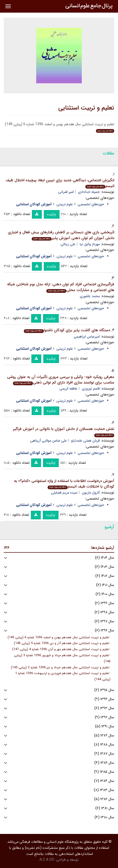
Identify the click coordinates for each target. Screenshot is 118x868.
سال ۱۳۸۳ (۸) (104, 790)
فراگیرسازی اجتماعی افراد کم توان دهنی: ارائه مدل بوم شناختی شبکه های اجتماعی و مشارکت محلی (61, 287)
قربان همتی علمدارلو (85, 441)
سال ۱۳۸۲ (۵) (104, 799)
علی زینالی (68, 244)
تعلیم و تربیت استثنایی (86, 108)
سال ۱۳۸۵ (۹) (104, 772)
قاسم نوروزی (91, 389)
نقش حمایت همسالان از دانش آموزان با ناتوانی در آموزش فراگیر (64, 432)
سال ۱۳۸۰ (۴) (104, 817)
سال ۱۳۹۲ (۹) (104, 717)
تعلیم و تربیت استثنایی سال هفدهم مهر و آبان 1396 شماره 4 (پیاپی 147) (61, 649)
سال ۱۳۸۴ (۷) (104, 781)
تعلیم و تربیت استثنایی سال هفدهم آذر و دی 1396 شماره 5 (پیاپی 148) (62, 643)
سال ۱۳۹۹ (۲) (104, 603)
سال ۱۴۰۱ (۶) (105, 585)
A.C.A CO (47, 860)
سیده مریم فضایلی (64, 493)
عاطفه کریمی (68, 389)
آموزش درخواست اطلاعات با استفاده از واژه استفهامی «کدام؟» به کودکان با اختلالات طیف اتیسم (64, 484)
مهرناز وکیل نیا (90, 244)
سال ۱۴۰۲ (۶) (105, 576)
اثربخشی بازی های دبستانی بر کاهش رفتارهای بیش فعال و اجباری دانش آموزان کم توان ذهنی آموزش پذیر (61, 235)
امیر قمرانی (66, 192)
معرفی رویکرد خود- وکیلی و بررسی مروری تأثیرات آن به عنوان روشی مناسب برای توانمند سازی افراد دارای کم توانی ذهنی (61, 380)
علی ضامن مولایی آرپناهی (48, 441)
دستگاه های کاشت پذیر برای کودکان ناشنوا (67, 330)
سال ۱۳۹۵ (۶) (104, 690)
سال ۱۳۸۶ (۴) (104, 763)
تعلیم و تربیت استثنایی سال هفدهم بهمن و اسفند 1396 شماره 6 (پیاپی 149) (58, 637)
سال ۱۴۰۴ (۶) (105, 558)
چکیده (52, 214)
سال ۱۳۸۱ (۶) (105, 808)
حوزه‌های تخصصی (91, 204)
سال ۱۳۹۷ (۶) (104, 621)
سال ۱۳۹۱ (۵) (105, 726)
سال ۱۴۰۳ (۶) (104, 567)
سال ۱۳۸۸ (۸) (104, 745)
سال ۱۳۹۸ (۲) (104, 612)
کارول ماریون (91, 493)
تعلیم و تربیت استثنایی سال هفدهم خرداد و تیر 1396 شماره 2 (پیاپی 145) (60, 668)
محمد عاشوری (90, 296)
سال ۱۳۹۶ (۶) (104, 631)
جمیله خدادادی (89, 192)
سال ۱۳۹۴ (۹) (104, 699)
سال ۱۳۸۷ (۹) (104, 754)
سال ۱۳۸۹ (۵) (104, 736)
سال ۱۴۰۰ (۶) (105, 594)
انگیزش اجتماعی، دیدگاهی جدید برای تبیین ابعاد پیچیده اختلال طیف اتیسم (60, 183)
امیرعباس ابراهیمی (87, 337)
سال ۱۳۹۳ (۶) (104, 708)
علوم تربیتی (65, 204)
